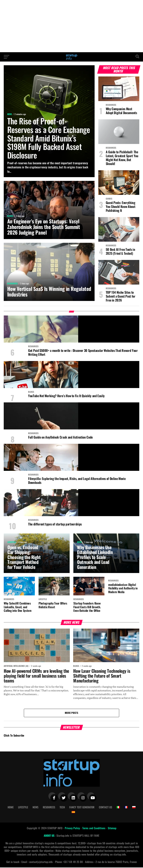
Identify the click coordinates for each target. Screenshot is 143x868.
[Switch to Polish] (134, 808)
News (35, 807)
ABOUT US (49, 836)
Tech (62, 807)
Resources (49, 807)
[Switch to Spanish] (73, 812)
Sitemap (112, 828)
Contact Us (105, 807)
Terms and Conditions (94, 828)
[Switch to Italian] (118, 808)
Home (11, 807)
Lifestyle (23, 807)
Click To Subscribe (14, 736)
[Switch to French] (126, 808)
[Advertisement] (71, 26)
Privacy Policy (73, 828)
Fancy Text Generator (82, 807)
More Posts (71, 713)
